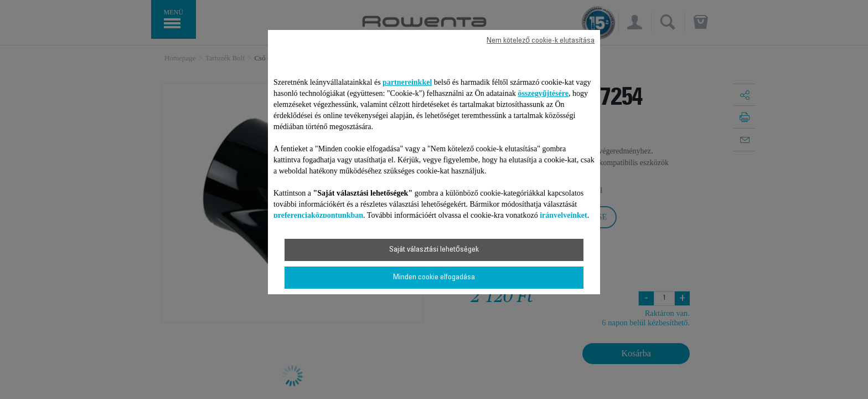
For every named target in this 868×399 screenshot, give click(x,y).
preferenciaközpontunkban (318, 215)
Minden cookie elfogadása (434, 278)
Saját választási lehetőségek (434, 250)
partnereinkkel (407, 82)
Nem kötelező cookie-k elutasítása (541, 41)
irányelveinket (564, 215)
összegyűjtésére (543, 93)
